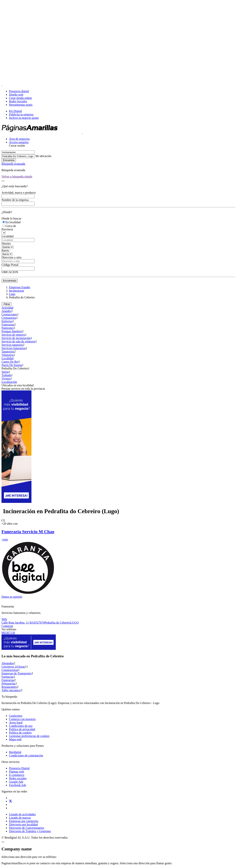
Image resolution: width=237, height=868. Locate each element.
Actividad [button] (7, 308)
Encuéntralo (10, 281)
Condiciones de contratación (26, 755)
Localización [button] (9, 382)
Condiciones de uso (21, 726)
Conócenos (16, 716)
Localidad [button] (7, 358)
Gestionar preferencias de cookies (29, 736)
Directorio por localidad (23, 824)
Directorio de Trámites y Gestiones (30, 831)
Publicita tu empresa (21, 114)
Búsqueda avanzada (13, 164)
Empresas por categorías (24, 821)
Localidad (7, 236)
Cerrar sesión (17, 146)
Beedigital (15, 752)
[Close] (17, 176)
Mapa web (15, 739)
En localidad (13, 222)
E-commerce (17, 775)
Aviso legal (16, 722)
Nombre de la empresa (15, 200)
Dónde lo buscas (11, 218)
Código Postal (10, 265)
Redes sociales (18, 778)
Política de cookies (20, 733)
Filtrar (7, 304)
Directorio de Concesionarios (27, 828)
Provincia (7, 229)
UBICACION (10, 272)
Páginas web (16, 772)
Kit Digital (15, 111)
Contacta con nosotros (22, 719)
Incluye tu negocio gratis (24, 118)
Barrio (5, 251)
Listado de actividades (22, 814)
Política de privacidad (22, 729)
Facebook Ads (18, 785)
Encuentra (9, 160)
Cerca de (11, 226)
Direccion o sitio (12, 257)
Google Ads (16, 782)
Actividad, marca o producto (19, 193)
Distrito (6, 244)
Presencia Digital (19, 768)
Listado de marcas (20, 818)
